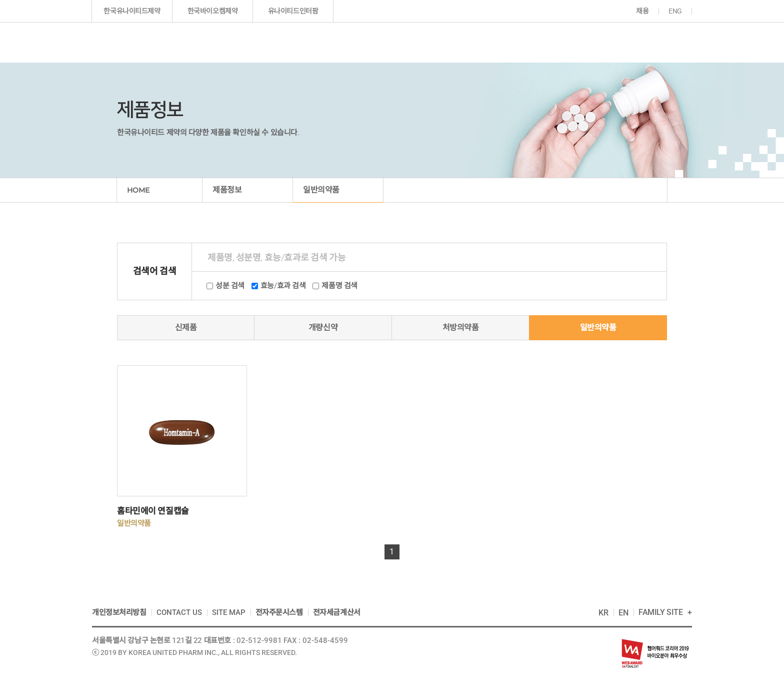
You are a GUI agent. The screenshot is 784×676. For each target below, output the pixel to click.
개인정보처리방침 (119, 612)
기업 (312, 42)
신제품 (186, 327)
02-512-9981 (259, 640)
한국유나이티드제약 (132, 11)
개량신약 (323, 327)
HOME (138, 190)
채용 (642, 11)
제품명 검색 (339, 286)
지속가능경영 (587, 42)
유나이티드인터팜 (293, 11)
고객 (653, 42)
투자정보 (512, 42)
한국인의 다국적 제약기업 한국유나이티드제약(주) (148, 42)
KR (603, 613)
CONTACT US (179, 612)
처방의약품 (461, 327)
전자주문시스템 (279, 612)
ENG (675, 11)
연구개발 (446, 42)
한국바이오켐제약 (213, 11)
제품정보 (379, 42)
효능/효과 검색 (283, 286)
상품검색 (650, 257)
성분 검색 (230, 286)
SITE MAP (229, 612)
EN (623, 613)
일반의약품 (598, 327)
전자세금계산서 (337, 612)
